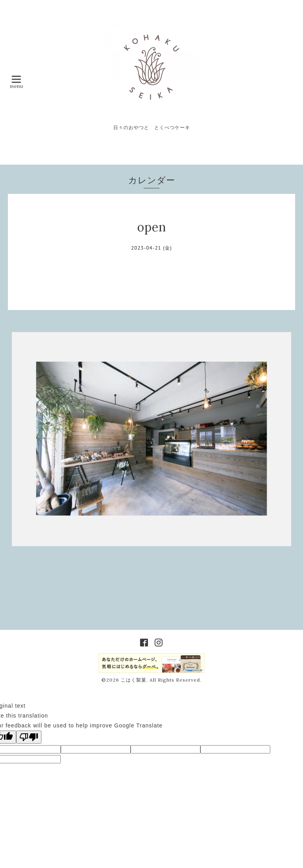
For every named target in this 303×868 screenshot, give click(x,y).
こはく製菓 (134, 680)
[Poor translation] (29, 737)
